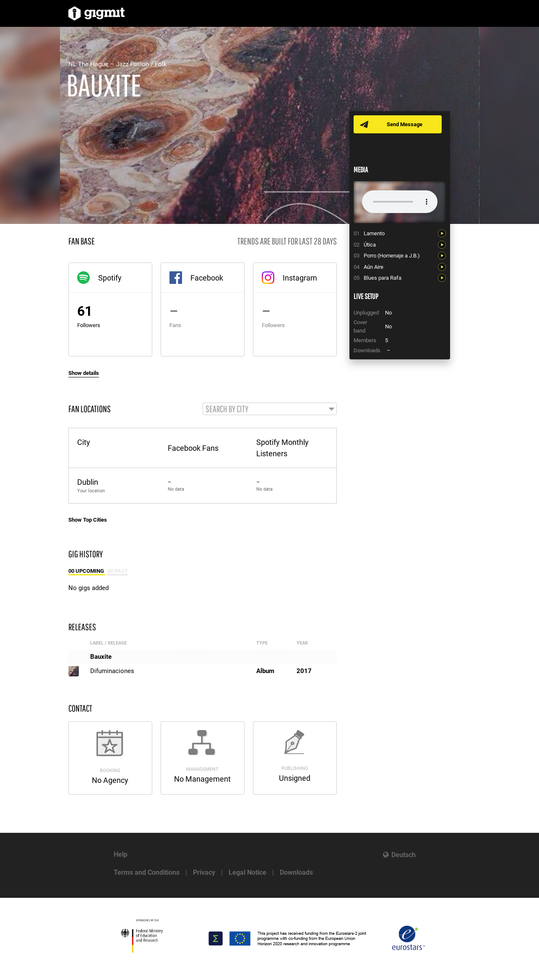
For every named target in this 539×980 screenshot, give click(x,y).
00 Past (118, 571)
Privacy (204, 872)
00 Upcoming (87, 571)
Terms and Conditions (147, 872)
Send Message (405, 124)
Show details (84, 373)
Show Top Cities (88, 520)
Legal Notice (247, 872)
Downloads (296, 872)
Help (121, 854)
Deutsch (404, 855)
